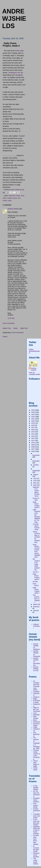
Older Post (24, 328)
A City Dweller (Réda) (36, 788)
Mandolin (36, 715)
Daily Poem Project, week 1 (36, 590)
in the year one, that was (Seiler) (37, 822)
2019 (33, 423)
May (35, 483)
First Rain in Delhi (37, 701)
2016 (33, 430)
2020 (33, 421)
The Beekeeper (36, 734)
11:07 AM (11, 318)
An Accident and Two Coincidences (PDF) (36, 685)
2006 (33, 451)
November (36, 461)
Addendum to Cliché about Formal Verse (36, 492)
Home (16, 328)
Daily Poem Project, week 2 (36, 577)
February (36, 607)
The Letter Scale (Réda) (36, 861)
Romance (37, 722)
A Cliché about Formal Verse (36, 527)
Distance (36, 697)
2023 (33, 414)
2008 (33, 447)
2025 (33, 410)
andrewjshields (14, 19)
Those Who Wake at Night (36, 764)
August (36, 475)
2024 (33, 412)
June (35, 481)
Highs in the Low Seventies (37, 709)
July (35, 478)
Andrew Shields (13, 209)
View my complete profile (34, 373)
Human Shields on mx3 (36, 669)
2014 (33, 434)
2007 (33, 449)
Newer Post (7, 328)
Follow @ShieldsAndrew (34, 351)
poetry (10, 201)
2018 (33, 425)
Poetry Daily (19, 51)
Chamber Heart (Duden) (36, 800)
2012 (33, 438)
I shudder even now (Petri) (37, 816)
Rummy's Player (36, 724)
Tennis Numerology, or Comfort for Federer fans (36, 537)
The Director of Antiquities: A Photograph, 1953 (36, 743)
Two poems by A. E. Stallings (36, 599)
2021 (33, 419)
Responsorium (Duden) (36, 855)
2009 (33, 445)
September (36, 471)
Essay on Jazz (36, 499)
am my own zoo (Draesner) (36, 794)
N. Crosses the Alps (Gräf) (36, 849)
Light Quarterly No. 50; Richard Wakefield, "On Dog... (36, 516)
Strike (35, 727)
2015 (33, 432)
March (36, 604)
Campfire (36, 692)
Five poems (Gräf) (36, 805)
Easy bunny (36, 585)
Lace (35, 713)
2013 (33, 436)
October (36, 465)
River (35, 720)
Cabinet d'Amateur (37, 626)
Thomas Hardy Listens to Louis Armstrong (37, 755)
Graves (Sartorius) (37, 811)
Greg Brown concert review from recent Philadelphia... (36, 551)
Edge (35, 699)
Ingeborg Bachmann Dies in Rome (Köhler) (37, 830)
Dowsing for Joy (14, 73)
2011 (33, 440)
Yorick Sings (35, 769)
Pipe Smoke (36, 717)
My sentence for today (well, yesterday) (36, 564)
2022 (33, 417)
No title (35, 582)
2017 (33, 427)
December (36, 455)
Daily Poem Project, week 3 (36, 505)
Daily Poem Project (14, 196)
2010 (33, 443)
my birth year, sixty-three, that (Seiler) (36, 840)
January (36, 610)
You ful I (36, 572)
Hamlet (22, 136)
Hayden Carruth (12, 198)
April (35, 485)
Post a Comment (9, 323)
